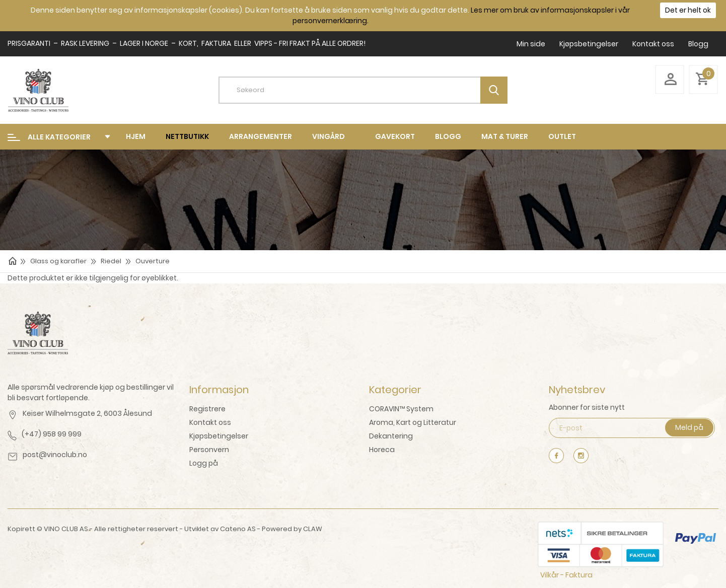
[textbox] (371, 90)
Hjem (136, 136)
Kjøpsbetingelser (589, 44)
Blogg (698, 44)
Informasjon (219, 390)
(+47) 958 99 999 (52, 434)
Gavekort (395, 136)
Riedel (111, 261)
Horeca (382, 450)
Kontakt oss (653, 44)
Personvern (209, 450)
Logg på (204, 463)
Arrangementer (261, 136)
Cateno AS (238, 529)
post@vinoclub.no (55, 455)
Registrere (207, 409)
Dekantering (391, 436)
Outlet (562, 136)
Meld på (689, 427)
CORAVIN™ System (401, 409)
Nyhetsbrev (577, 390)
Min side (531, 44)
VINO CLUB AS (66, 529)
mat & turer (505, 136)
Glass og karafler (58, 261)
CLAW (313, 529)
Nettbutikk (187, 136)
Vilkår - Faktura (566, 575)
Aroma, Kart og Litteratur (413, 422)
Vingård (329, 136)
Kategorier (395, 390)
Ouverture (153, 261)
